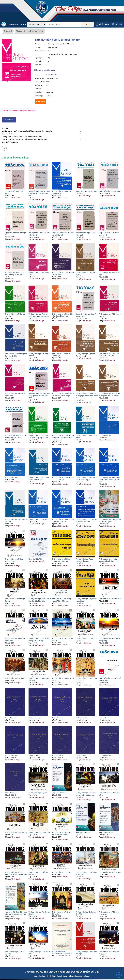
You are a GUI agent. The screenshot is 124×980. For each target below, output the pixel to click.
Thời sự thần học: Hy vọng (15, 678)
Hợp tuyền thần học (59, 793)
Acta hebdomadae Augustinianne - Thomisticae (62, 952)
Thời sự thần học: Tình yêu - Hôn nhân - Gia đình (109, 355)
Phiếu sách (104, 24)
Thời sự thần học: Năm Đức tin (110, 599)
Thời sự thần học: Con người (86, 638)
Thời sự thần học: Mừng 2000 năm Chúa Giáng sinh (63, 315)
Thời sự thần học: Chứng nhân (110, 872)
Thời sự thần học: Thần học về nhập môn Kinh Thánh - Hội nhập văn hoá (63, 438)
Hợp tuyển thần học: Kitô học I (87, 191)
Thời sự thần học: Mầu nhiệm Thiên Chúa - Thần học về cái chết (110, 480)
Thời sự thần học (105, 435)
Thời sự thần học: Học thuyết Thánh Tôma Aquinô (39, 478)
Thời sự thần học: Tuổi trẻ (61, 872)
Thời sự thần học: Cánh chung (16, 833)
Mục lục (9, 120)
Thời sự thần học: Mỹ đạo (38, 793)
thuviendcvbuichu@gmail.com (76, 976)
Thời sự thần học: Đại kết (38, 519)
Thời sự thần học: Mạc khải (85, 354)
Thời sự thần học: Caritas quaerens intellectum (108, 560)
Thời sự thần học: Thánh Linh (39, 833)
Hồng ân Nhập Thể (35, 559)
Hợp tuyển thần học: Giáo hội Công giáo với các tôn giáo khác (39, 193)
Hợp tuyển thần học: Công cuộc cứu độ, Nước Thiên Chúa (14, 275)
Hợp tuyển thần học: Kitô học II (110, 191)
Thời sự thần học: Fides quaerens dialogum (84, 560)
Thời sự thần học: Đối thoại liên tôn (30, 31)
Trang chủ (8, 31)
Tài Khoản (118, 24)
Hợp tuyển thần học (83, 833)
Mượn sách (40, 102)
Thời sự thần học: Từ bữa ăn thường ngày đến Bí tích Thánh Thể (87, 396)
